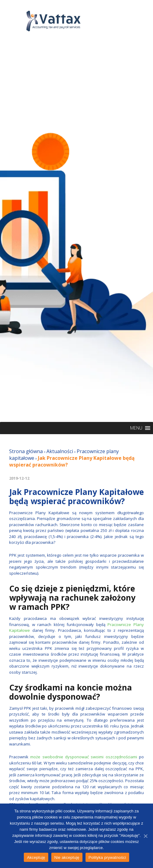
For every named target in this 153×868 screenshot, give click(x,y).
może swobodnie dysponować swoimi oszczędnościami (84, 757)
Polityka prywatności (107, 857)
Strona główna (26, 451)
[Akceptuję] (145, 836)
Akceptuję (36, 857)
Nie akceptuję (67, 857)
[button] (136, 428)
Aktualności (60, 451)
